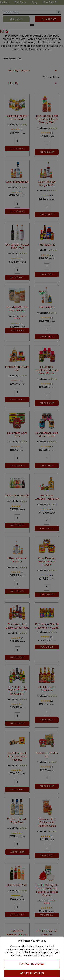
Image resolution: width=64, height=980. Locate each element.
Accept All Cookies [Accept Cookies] (32, 973)
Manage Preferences (32, 964)
